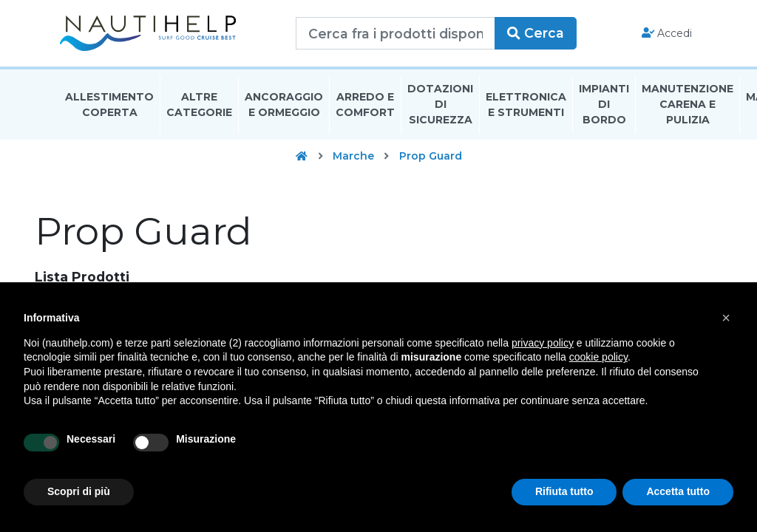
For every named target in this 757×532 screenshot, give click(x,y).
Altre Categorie (199, 106)
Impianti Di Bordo (604, 106)
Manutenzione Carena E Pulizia (688, 106)
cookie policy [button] (598, 357)
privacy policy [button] (543, 343)
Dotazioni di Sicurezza (440, 106)
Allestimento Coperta (109, 106)
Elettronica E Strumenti (526, 106)
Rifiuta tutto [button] (564, 491)
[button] (726, 318)
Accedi (667, 34)
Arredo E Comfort (365, 106)
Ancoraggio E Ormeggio (284, 106)
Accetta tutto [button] (678, 491)
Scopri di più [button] (79, 491)
